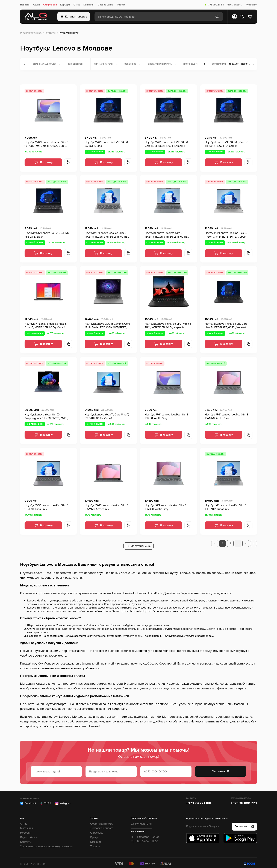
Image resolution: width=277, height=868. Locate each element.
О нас (77, 5)
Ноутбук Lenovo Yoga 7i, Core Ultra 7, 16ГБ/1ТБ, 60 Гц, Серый (107, 416)
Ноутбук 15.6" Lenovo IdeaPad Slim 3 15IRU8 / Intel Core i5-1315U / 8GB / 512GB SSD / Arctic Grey (46, 144)
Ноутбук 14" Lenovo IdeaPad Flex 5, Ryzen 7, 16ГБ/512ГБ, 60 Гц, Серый (226, 235)
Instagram (63, 801)
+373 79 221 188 (216, 5)
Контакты (89, 5)
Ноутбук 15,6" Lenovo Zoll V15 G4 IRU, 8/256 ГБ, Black (107, 144)
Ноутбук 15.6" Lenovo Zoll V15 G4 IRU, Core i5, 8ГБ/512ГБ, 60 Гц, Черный (167, 144)
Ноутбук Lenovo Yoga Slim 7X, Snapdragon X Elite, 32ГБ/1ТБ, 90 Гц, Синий (46, 417)
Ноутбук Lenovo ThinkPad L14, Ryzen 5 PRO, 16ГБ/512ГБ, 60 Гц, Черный (168, 326)
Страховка (97, 830)
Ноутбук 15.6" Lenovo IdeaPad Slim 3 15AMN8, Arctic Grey (227, 416)
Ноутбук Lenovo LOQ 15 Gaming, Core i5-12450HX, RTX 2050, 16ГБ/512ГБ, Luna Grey (107, 326)
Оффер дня (50, 5)
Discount (95, 839)
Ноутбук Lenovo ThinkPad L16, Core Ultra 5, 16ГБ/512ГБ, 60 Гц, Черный (226, 326)
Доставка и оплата (102, 826)
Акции (36, 5)
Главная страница (31, 33)
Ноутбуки (50, 33)
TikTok (46, 801)
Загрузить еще (138, 544)
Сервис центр (105, 5)
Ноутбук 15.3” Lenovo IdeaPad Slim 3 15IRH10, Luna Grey (46, 507)
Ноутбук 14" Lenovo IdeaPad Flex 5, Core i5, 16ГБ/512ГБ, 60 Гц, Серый (46, 326)
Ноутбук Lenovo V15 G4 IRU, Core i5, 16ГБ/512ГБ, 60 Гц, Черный (227, 144)
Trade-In (121, 5)
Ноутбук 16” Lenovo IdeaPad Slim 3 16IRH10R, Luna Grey (226, 507)
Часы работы (235, 5)
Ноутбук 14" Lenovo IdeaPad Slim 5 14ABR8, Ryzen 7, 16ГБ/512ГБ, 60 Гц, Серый (106, 235)
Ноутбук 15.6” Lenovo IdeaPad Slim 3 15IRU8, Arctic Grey (167, 416)
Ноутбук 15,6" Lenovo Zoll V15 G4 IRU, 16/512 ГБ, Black (47, 235)
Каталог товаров (74, 17)
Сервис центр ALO (102, 821)
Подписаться (244, 824)
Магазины (26, 826)
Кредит (95, 835)
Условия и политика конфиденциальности (46, 844)
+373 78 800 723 (244, 801)
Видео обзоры (29, 835)
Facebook (28, 801)
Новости (25, 5)
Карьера (65, 5)
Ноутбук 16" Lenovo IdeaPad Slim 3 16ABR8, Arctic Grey (165, 507)
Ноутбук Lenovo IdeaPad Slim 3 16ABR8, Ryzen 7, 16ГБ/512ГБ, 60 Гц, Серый (166, 235)
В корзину (43, 162)
